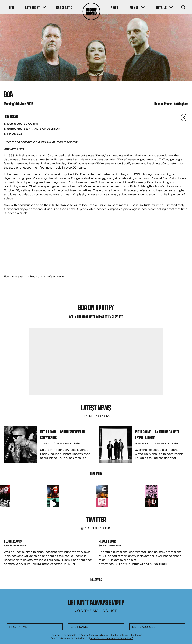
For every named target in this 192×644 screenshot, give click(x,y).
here (60, 276)
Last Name (79, 627)
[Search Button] (183, 7)
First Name (18, 627)
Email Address (144, 627)
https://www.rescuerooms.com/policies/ (111, 638)
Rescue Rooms (66, 142)
